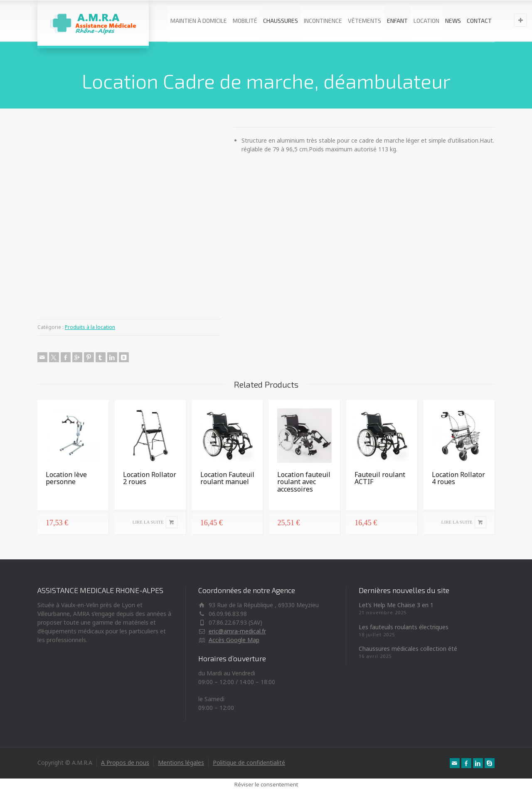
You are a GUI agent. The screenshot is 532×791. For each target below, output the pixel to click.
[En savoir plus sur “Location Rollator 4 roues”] (459, 522)
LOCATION (426, 21)
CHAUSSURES (281, 21)
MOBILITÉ (245, 21)
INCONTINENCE (323, 21)
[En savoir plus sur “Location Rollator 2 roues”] (150, 522)
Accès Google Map (234, 640)
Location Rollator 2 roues (150, 478)
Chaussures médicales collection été (408, 649)
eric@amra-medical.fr (237, 631)
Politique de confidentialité (249, 763)
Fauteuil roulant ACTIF (380, 478)
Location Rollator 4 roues (458, 478)
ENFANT (397, 21)
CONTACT (479, 21)
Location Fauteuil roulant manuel (227, 478)
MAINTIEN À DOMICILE (199, 21)
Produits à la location (90, 327)
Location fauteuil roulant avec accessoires (304, 482)
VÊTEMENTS (365, 21)
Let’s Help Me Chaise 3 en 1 (396, 605)
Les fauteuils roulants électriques (404, 627)
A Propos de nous (125, 763)
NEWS (453, 21)
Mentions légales (181, 763)
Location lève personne (66, 478)
